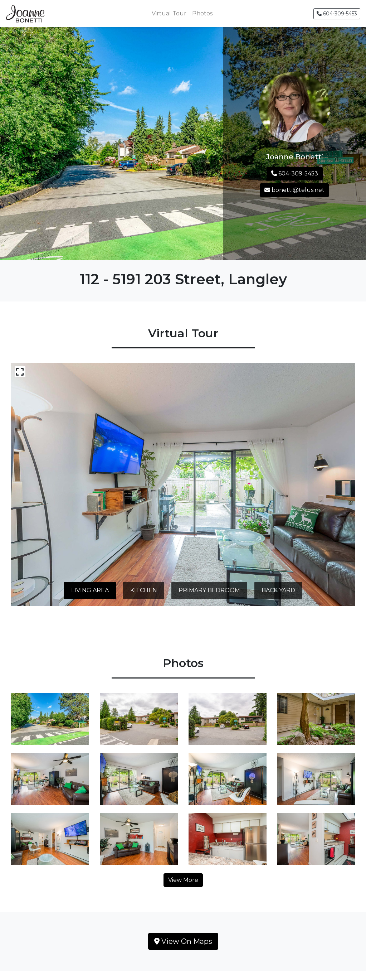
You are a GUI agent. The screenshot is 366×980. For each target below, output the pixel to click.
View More (183, 880)
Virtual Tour (169, 13)
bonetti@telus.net (294, 190)
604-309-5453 (337, 14)
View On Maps (183, 941)
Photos (202, 13)
